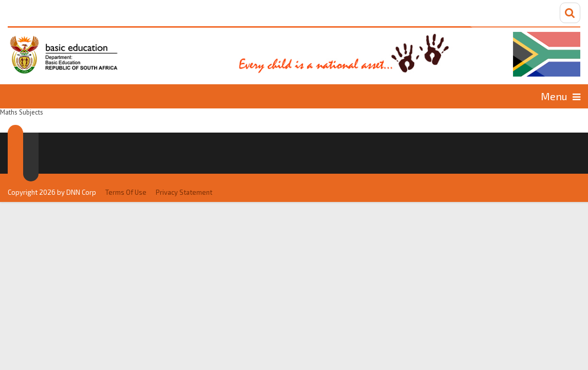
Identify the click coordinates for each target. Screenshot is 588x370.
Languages (110, 96)
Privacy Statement (184, 171)
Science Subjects (508, 96)
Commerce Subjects (302, 96)
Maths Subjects (195, 96)
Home (51, 96)
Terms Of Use (126, 171)
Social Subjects (409, 96)
